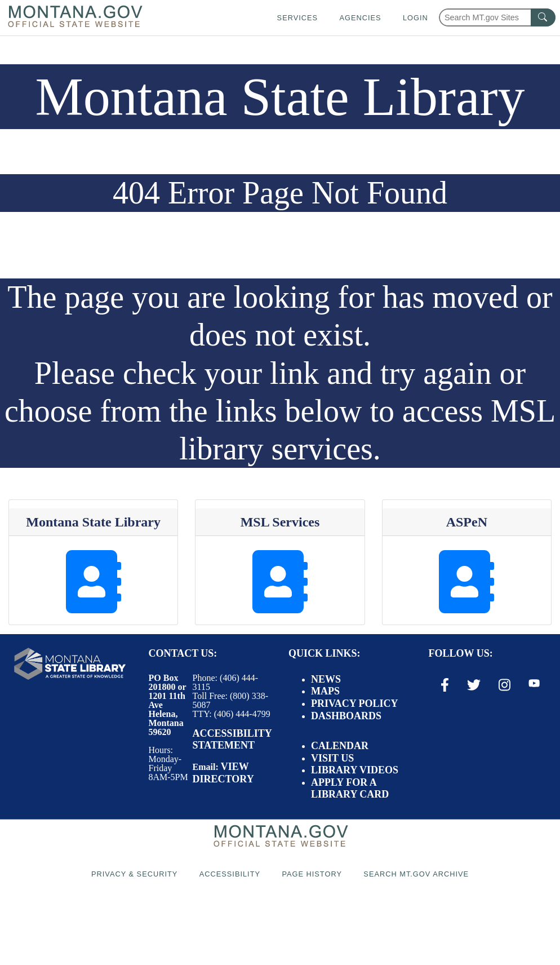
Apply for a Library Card (350, 789)
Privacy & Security (134, 874)
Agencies (360, 18)
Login (415, 18)
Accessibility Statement (232, 740)
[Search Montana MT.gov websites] (497, 17)
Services (297, 18)
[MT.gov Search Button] (543, 17)
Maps (325, 691)
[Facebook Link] (445, 685)
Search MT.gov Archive (416, 874)
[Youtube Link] (534, 684)
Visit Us (332, 758)
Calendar (340, 746)
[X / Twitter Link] (474, 685)
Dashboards (346, 716)
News (326, 679)
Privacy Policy (355, 703)
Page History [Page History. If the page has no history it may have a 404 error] (312, 874)
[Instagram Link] (505, 685)
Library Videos (355, 770)
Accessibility (230, 874)
